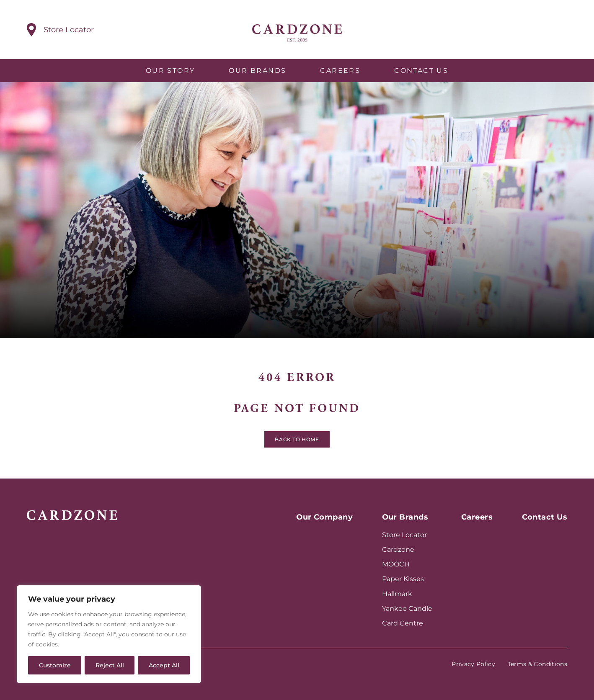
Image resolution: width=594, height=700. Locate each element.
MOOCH (396, 564)
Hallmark (397, 594)
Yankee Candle (407, 609)
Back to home (297, 441)
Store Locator (404, 535)
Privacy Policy (473, 664)
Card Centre (403, 623)
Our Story (170, 71)
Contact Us (421, 71)
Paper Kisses (403, 579)
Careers (340, 71)
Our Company (324, 517)
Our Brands (257, 71)
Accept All (164, 665)
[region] (109, 634)
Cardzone (398, 549)
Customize (55, 665)
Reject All (110, 665)
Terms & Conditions (537, 664)
